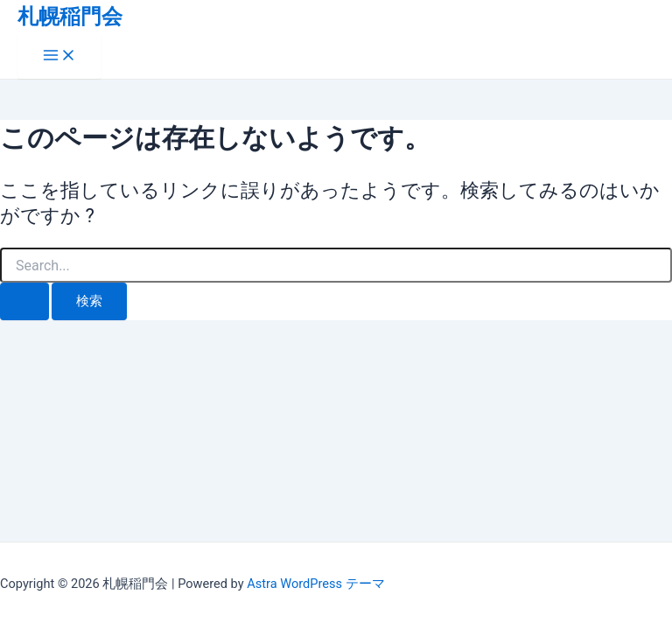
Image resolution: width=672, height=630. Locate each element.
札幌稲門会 (70, 17)
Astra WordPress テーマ (315, 584)
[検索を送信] (24, 301)
